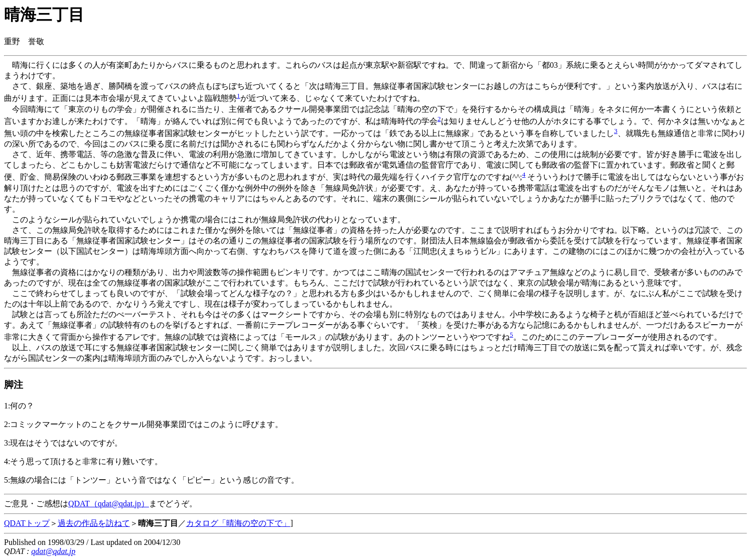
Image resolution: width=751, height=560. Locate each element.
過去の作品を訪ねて (94, 523)
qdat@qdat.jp (53, 551)
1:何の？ (19, 406)
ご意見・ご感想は (36, 504)
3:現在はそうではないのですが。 (63, 443)
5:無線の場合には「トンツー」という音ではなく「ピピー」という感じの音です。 (152, 480)
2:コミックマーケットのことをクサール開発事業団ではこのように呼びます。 (143, 424)
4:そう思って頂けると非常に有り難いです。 (83, 461)
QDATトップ (27, 523)
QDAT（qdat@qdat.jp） (109, 504)
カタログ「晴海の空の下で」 (238, 523)
